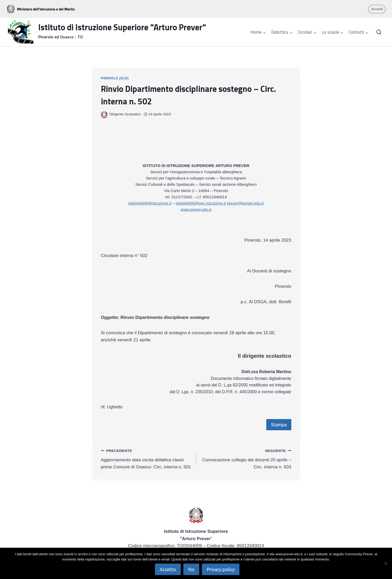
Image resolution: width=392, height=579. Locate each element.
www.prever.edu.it (196, 209)
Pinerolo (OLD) (115, 78)
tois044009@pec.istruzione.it (201, 203)
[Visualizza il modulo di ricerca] (379, 32)
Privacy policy (221, 569)
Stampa (279, 425)
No (192, 569)
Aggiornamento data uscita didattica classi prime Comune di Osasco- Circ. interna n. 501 (146, 458)
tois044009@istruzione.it (150, 203)
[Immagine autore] (104, 114)
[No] (385, 563)
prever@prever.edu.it (245, 203)
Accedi (377, 9)
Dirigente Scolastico (125, 114)
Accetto (168, 569)
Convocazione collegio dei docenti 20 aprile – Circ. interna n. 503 (246, 458)
